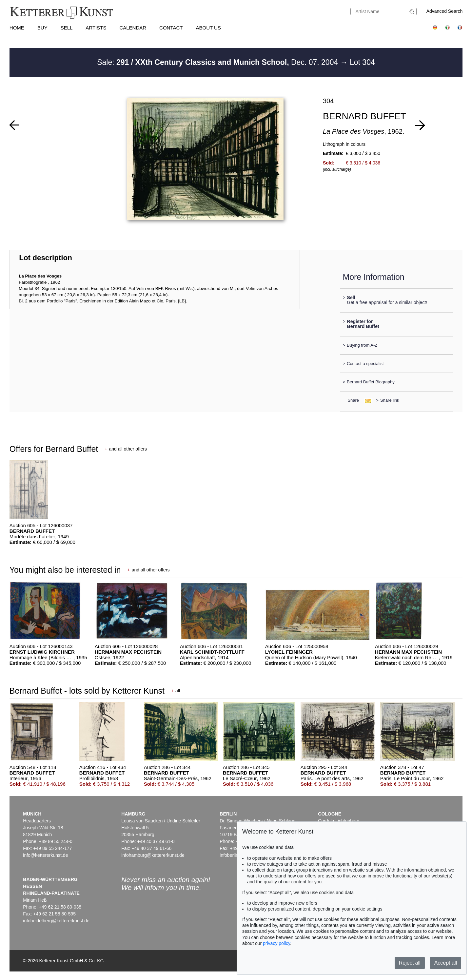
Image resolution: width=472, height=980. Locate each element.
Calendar (133, 28)
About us (208, 28)
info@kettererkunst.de (45, 855)
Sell (67, 28)
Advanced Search (445, 11)
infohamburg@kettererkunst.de (153, 855)
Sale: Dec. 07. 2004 (218, 62)
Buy (42, 28)
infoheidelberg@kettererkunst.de (56, 921)
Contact (171, 28)
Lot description (46, 258)
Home (17, 28)
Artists (96, 28)
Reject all (410, 963)
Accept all (446, 963)
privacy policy (276, 943)
